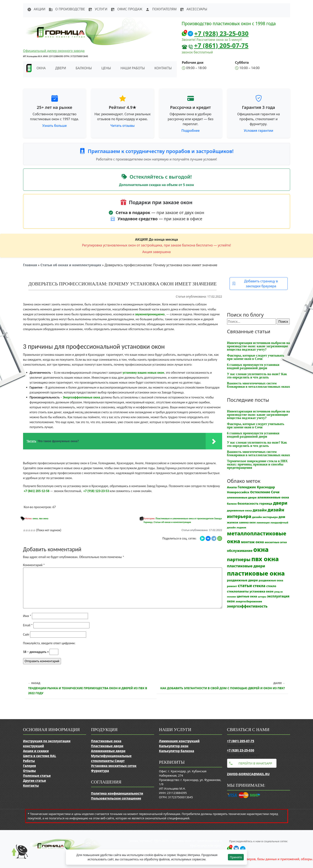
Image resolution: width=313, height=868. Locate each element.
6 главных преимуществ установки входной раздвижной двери (253, 366)
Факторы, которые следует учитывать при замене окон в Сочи (256, 357)
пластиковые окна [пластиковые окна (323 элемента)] (256, 573)
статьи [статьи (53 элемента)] (245, 586)
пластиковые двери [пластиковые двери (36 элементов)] (246, 566)
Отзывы (29, 771)
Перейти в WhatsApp (255, 763)
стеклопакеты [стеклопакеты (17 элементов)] (238, 591)
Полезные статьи (37, 776)
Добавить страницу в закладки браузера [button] (255, 284)
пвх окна (44, 518)
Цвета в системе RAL (40, 756)
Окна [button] (41, 68)
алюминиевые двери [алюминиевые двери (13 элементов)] (242, 497)
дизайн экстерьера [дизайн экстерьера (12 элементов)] (265, 517)
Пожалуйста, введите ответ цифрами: (49, 643)
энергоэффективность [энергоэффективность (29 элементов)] (247, 606)
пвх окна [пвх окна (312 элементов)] (265, 559)
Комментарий (34, 565)
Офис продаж (127, 9)
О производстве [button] (67, 9)
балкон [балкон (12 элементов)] (232, 504)
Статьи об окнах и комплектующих (71, 265)
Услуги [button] (98, 9)
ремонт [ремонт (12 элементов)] (232, 586)
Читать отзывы (123, 126)
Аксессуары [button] (194, 9)
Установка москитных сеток (114, 766)
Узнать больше (55, 126)
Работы (29, 761)
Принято (236, 857)
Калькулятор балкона (177, 751)
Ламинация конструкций (179, 741)
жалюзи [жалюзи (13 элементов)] (233, 522)
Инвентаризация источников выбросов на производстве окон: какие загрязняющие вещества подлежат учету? (258, 346)
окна (35, 518)
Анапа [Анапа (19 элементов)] (232, 487)
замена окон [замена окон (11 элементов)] (247, 522)
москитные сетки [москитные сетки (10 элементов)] (276, 542)
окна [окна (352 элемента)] (261, 550)
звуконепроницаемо (150, 314)
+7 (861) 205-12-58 (36, 491)
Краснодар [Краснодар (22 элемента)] (266, 487)
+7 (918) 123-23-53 (96, 491)
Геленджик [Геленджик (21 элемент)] (247, 487)
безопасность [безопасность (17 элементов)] (248, 503)
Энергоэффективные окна (81, 397)
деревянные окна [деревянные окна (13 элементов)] (239, 510)
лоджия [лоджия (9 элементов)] (241, 527)
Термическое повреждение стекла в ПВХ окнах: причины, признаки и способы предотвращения (257, 464)
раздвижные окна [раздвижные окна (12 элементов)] (271, 580)
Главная (30, 265)
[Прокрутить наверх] (16, 856)
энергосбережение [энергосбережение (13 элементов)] (249, 601)
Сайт (26, 634)
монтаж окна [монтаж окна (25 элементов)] (252, 542)
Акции (36, 9)
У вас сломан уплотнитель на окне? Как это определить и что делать (257, 376)
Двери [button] (61, 68)
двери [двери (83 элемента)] (280, 503)
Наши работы (133, 68)
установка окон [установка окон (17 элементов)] (261, 591)
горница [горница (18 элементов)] (266, 503)
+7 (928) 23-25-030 (222, 34)
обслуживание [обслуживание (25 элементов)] (240, 551)
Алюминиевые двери (108, 751)
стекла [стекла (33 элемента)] (259, 586)
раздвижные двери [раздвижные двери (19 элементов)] (243, 580)
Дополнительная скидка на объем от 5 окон (157, 185)
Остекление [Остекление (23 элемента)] (260, 492)
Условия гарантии (258, 131)
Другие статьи (35, 781)
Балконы (84, 68)
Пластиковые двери (107, 746)
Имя (27, 616)
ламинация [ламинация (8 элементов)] (263, 523)
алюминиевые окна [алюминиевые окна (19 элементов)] (273, 497)
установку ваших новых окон (143, 373)
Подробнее (190, 131)
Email (28, 625)
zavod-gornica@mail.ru (248, 774)
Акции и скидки (36, 751)
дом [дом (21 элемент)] (282, 517)
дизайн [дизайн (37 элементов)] (260, 510)
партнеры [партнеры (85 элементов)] (239, 559)
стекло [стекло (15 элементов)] (271, 586)
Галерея (30, 766)
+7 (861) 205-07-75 (221, 45)
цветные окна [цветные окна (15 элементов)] (247, 596)
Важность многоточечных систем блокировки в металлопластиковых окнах (259, 385)
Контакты (163, 68)
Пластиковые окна (106, 741)
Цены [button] (106, 68)
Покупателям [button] (161, 9)
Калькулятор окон (174, 746)
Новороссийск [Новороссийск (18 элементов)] (238, 492)
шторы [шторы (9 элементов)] (262, 597)
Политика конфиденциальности (117, 793)
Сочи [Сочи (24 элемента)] (275, 492)
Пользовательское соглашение (116, 798)
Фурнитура (100, 771)
